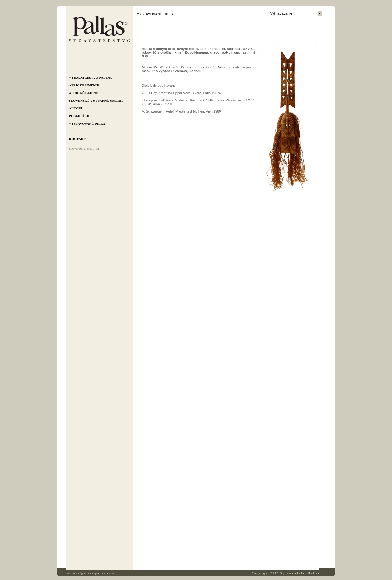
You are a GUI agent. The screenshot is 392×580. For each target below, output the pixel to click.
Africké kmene (83, 93)
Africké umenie (84, 85)
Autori (76, 108)
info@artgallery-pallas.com (90, 573)
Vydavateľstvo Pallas (90, 78)
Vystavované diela (87, 124)
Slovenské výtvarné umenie (96, 101)
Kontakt (77, 139)
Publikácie (80, 116)
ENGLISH (93, 149)
